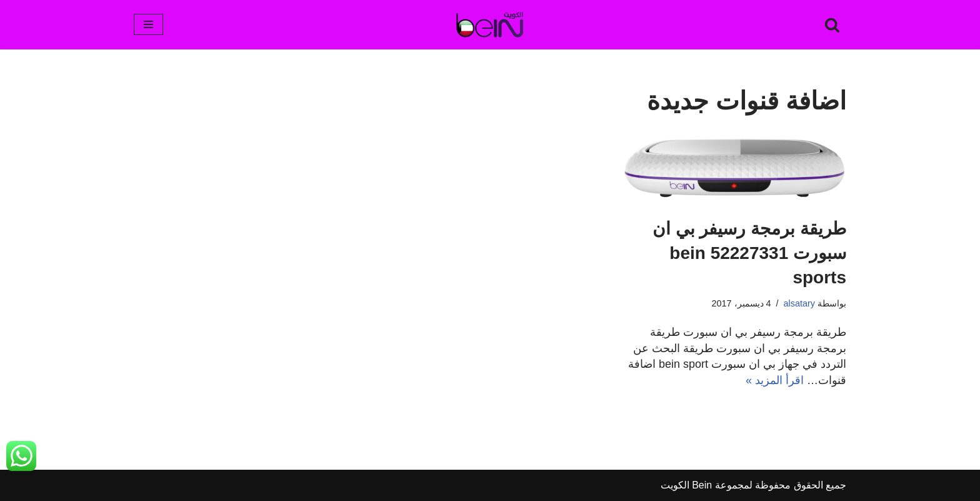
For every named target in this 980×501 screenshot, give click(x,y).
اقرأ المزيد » (775, 380)
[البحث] (832, 25)
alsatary (799, 303)
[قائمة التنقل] (148, 24)
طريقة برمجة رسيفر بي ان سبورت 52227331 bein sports (749, 253)
